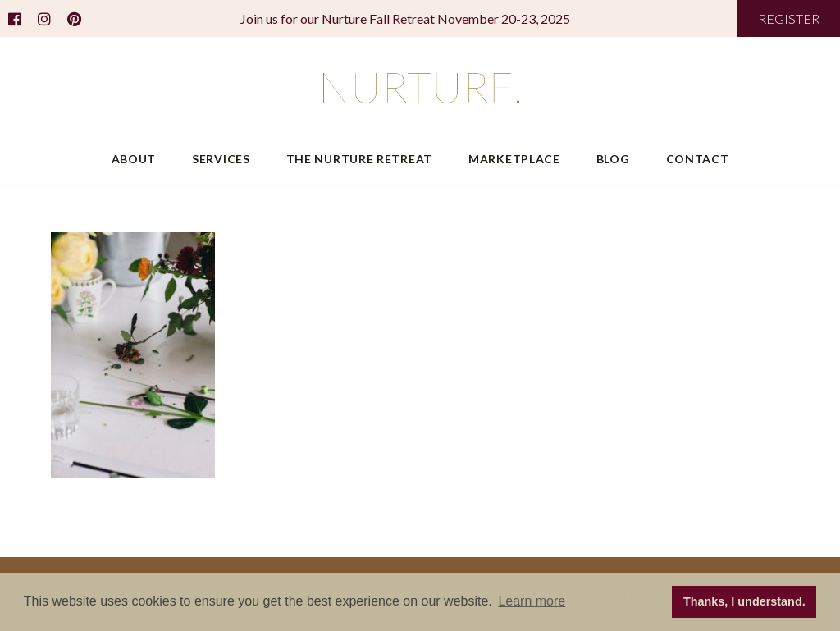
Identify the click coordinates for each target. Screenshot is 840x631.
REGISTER (789, 18)
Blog (613, 159)
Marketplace (514, 159)
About (134, 159)
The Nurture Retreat (359, 159)
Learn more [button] (532, 601)
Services (221, 159)
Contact (698, 159)
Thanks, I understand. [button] (744, 601)
